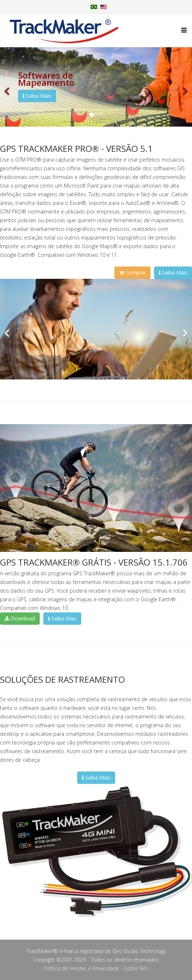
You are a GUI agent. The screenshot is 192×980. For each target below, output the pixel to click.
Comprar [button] (132, 273)
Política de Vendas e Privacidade (81, 968)
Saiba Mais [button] (37, 96)
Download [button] (20, 618)
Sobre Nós (136, 968)
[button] (7, 87)
